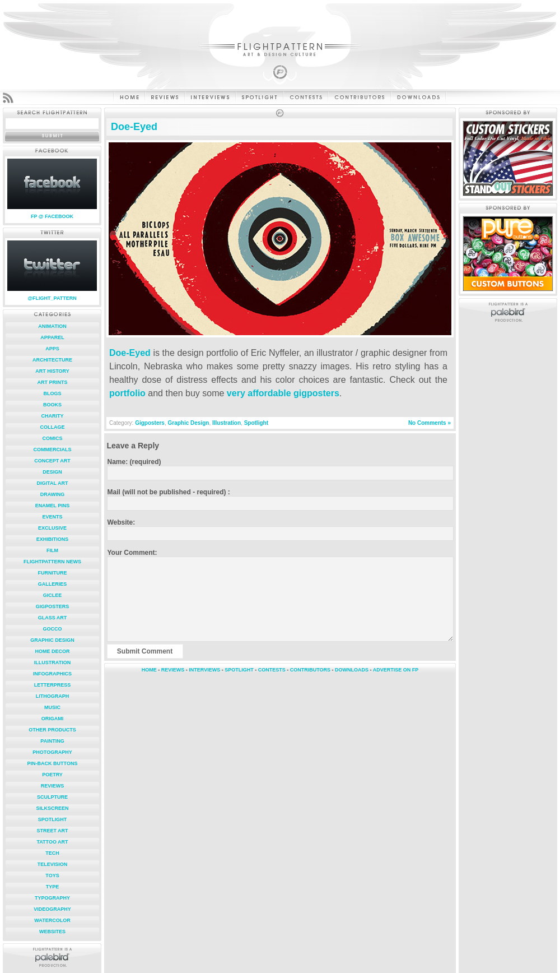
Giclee (53, 595)
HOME (149, 670)
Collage (53, 427)
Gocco (52, 629)
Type (53, 887)
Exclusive (52, 528)
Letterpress (53, 685)
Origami (53, 719)
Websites (52, 932)
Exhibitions (53, 539)
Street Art (52, 831)
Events (52, 517)
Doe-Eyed (134, 127)
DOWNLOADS (352, 670)
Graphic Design (52, 640)
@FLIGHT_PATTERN (52, 298)
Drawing (53, 494)
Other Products (52, 730)
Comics (53, 438)
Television (53, 864)
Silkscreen (52, 808)
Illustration (52, 662)
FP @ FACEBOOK (52, 216)
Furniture (53, 573)
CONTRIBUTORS (310, 670)
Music (52, 707)
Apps (52, 349)
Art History (52, 371)
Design (52, 472)
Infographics (52, 674)
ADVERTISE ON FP (396, 670)
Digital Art (53, 483)
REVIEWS (173, 670)
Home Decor (52, 651)
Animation (52, 326)
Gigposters (53, 606)
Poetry (52, 775)
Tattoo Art (52, 842)
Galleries (53, 584)
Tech (52, 853)
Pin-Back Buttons (53, 763)
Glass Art (53, 618)
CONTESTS (272, 670)
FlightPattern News (52, 562)
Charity (53, 416)
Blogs (52, 393)
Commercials (53, 450)
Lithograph (53, 696)
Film (52, 550)
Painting (52, 741)
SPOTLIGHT (239, 670)
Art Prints (53, 382)
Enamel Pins (52, 506)
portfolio (127, 393)
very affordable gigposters (283, 393)
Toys (52, 875)
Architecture (52, 360)
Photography (52, 752)
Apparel (52, 337)
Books (52, 405)
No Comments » (430, 423)
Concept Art (52, 461)
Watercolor (52, 920)
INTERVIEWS (204, 670)
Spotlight (53, 819)
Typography (52, 898)
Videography (52, 909)
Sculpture (52, 797)
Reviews (53, 786)
